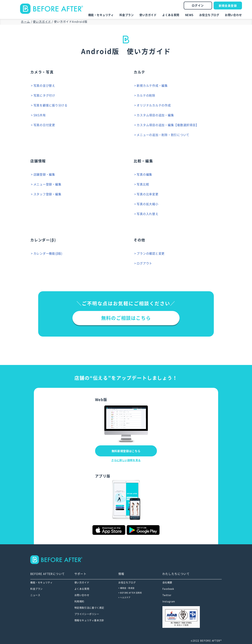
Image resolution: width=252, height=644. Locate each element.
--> (59, 560)
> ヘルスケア (124, 597)
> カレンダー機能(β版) (48, 254)
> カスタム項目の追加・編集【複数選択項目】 (168, 125)
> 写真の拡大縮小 (148, 204)
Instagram (169, 601)
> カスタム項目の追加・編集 (155, 115)
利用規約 (79, 601)
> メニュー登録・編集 (47, 184)
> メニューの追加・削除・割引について (163, 135)
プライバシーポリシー (87, 614)
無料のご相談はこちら (126, 318)
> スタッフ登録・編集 (47, 194)
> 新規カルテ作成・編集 (152, 86)
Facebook (168, 589)
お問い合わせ (233, 15)
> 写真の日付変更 (44, 125)
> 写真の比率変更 (148, 194)
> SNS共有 (39, 115)
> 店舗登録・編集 (44, 174)
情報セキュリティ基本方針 (89, 620)
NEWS (189, 15)
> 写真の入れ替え (148, 214)
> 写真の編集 (144, 174)
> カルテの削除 (146, 95)
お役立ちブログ (209, 15)
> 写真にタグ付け (44, 95)
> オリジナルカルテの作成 (154, 105)
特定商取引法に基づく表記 (89, 608)
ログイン (198, 6)
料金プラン (127, 15)
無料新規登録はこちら (126, 451)
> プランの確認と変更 (151, 254)
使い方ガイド (148, 15)
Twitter (167, 595)
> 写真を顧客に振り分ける (50, 105)
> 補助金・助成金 (126, 588)
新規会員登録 (228, 6)
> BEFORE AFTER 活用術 (130, 593)
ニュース (35, 595)
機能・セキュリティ (101, 15)
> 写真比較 (143, 184)
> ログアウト (144, 263)
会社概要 (167, 583)
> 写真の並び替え (44, 86)
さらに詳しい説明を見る (126, 460)
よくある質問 (171, 15)
